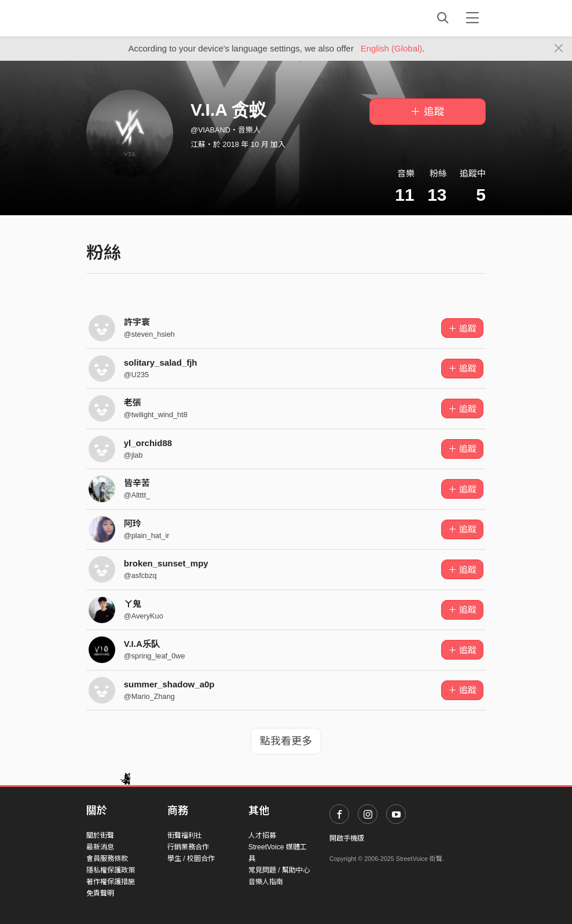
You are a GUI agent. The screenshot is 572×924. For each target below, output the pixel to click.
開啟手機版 (347, 838)
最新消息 (100, 847)
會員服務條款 (107, 859)
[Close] (559, 49)
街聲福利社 (185, 835)
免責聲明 (100, 893)
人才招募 (262, 835)
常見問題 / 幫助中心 (279, 870)
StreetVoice (134, 18)
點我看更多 (286, 741)
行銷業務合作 (188, 847)
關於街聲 (100, 835)
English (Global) (392, 48)
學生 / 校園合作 (191, 859)
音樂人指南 (266, 882)
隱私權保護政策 (111, 870)
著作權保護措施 (111, 882)
